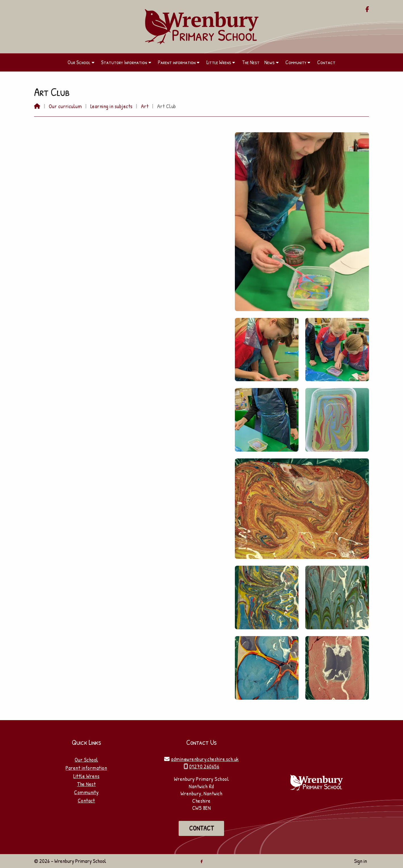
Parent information (86, 768)
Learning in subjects (111, 106)
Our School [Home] (86, 760)
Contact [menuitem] (326, 62)
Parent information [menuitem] (177, 62)
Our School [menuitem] (79, 62)
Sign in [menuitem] (361, 861)
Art (145, 106)
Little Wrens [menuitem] (219, 62)
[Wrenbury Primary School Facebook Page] (367, 10)
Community (86, 792)
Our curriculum (65, 106)
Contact (86, 800)
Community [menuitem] (296, 62)
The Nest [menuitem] (251, 62)
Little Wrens (86, 776)
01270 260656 (204, 766)
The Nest (86, 784)
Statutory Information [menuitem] (124, 62)
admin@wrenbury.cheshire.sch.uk (205, 759)
